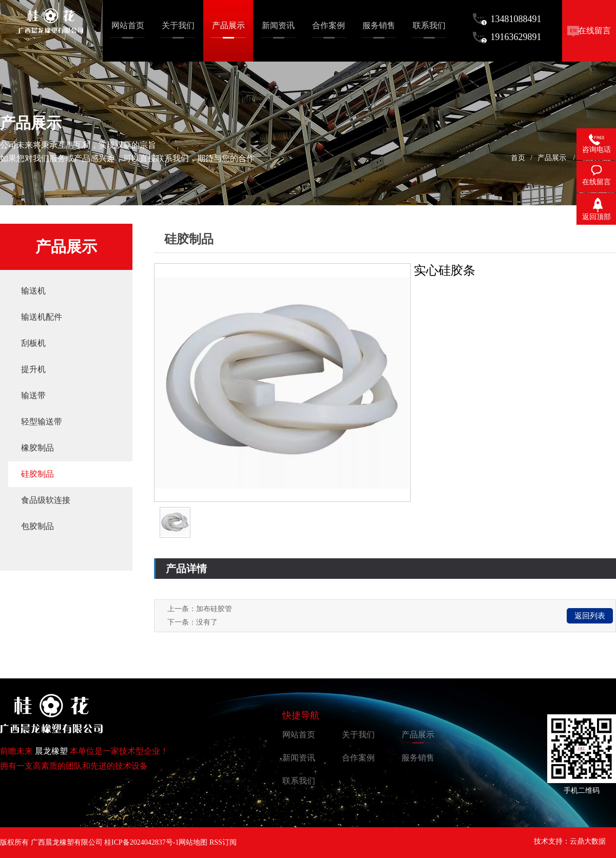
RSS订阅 (223, 842)
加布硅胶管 (214, 609)
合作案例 (358, 758)
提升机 (33, 369)
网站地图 (193, 842)
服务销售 (418, 758)
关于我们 (358, 735)
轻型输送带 (42, 422)
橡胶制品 (37, 448)
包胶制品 (37, 526)
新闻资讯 (299, 758)
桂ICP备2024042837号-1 (141, 842)
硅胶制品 (37, 474)
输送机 (33, 291)
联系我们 (299, 781)
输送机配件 (42, 317)
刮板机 (33, 343)
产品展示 (552, 158)
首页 (518, 158)
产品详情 (186, 569)
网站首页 (299, 735)
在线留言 (594, 31)
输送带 (33, 395)
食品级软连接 (46, 500)
